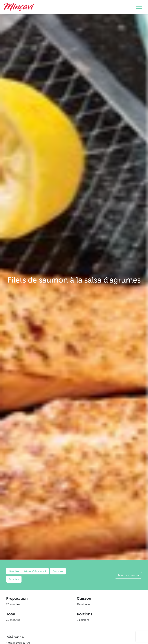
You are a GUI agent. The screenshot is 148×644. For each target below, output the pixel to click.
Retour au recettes (128, 575)
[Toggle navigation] (139, 7)
